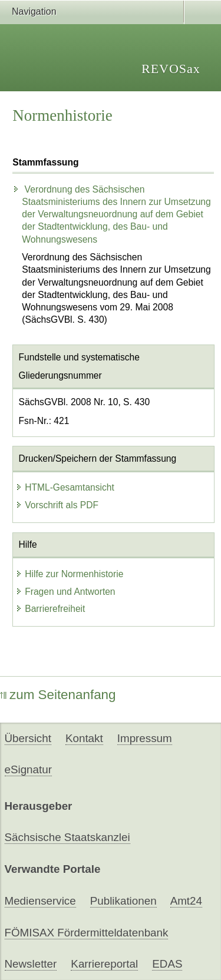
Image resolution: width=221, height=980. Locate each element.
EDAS (167, 964)
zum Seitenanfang (58, 695)
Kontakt (84, 738)
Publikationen (123, 901)
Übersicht (28, 738)
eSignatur (28, 769)
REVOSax (171, 69)
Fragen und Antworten (65, 592)
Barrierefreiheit (50, 609)
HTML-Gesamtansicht (65, 487)
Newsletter (31, 964)
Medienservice (40, 901)
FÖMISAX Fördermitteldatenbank (87, 933)
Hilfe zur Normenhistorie (69, 574)
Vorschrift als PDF (57, 505)
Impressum (145, 738)
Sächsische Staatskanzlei (67, 837)
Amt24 (186, 901)
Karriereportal (104, 964)
